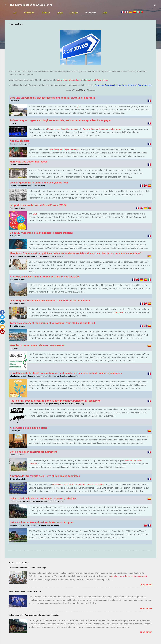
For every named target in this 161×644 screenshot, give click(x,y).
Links (105, 13)
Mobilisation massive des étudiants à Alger (28, 568)
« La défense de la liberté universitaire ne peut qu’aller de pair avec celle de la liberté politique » (66, 373)
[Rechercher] (155, 6)
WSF (35, 214)
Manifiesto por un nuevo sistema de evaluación (38, 345)
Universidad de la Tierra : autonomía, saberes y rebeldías (78, 485)
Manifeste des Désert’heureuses (62, 129)
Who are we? (30, 13)
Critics (60, 13)
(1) (78, 106)
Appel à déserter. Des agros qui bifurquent (102, 129)
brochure (119, 312)
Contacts (46, 13)
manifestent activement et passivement (129, 576)
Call (15, 13)
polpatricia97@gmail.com (97, 80)
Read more (146, 585)
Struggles (74, 13)
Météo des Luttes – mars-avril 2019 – (25, 591)
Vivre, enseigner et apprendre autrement (33, 452)
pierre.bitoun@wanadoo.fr (69, 80)
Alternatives (90, 13)
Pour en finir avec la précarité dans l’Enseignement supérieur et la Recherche (55, 401)
